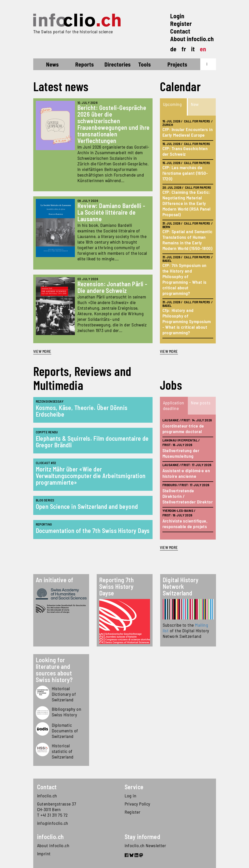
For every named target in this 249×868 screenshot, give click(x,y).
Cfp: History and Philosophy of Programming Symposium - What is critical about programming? (187, 321)
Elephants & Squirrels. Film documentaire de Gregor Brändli (92, 442)
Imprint (44, 854)
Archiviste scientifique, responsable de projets (185, 524)
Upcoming (172, 104)
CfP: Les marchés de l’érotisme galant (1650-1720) (185, 173)
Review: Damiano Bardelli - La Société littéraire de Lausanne (111, 212)
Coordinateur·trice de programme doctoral (183, 429)
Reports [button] (85, 64)
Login (177, 16)
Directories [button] (118, 64)
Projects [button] (177, 64)
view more (169, 351)
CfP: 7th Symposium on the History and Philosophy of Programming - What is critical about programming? (185, 279)
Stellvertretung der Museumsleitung (181, 453)
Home (43, 65)
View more (42, 351)
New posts (201, 403)
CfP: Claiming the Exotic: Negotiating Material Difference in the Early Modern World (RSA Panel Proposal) (187, 203)
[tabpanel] (188, 230)
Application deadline (174, 405)
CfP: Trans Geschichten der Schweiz (185, 151)
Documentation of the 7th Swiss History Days (93, 531)
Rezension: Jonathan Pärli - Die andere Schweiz (112, 287)
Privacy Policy (137, 804)
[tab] (174, 107)
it (193, 49)
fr (184, 49)
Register (181, 23)
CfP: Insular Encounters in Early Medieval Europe (188, 132)
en (203, 49)
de (173, 49)
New (195, 104)
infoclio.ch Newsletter (145, 845)
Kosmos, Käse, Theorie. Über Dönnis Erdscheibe (82, 411)
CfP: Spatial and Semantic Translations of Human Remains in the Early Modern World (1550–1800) (188, 240)
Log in (131, 796)
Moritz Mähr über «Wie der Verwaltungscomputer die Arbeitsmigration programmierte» (91, 476)
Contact (180, 31)
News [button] (53, 64)
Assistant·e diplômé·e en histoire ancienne (186, 473)
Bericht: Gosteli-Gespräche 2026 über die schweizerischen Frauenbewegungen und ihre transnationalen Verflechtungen (114, 124)
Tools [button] (145, 64)
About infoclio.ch (192, 39)
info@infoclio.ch (53, 823)
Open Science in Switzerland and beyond (87, 506)
